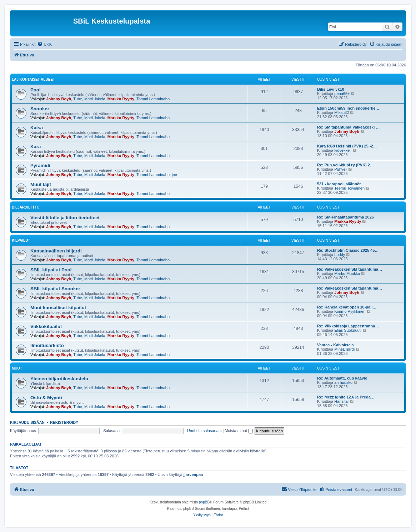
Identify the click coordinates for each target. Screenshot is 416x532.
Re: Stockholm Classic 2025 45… (348, 250)
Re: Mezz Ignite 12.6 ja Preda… (346, 397)
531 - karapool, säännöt (339, 184)
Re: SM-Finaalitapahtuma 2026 (345, 217)
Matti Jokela (95, 99)
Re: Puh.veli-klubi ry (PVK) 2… (345, 165)
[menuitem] (44, 44)
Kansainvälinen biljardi (56, 251)
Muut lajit (41, 184)
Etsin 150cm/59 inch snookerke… (348, 108)
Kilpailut (21, 240)
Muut (17, 368)
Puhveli (341, 169)
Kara (36, 147)
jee (174, 175)
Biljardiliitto (26, 207)
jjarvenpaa (193, 475)
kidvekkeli (343, 150)
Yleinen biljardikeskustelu (59, 379)
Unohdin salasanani (204, 431)
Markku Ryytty (121, 99)
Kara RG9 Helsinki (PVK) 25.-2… (347, 146)
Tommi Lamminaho (153, 99)
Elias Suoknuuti (348, 330)
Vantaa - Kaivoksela (335, 345)
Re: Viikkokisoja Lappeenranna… (348, 326)
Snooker (40, 109)
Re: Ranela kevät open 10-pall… (347, 307)
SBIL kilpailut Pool (51, 270)
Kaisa (37, 128)
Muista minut (239, 431)
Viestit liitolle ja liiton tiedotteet (65, 218)
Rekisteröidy (64, 422)
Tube (78, 99)
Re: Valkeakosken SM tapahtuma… (350, 269)
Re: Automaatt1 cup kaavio (342, 378)
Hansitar (342, 401)
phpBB (204, 502)
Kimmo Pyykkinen (350, 311)
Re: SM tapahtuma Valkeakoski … (348, 127)
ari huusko (343, 382)
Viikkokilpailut (46, 327)
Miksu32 (342, 112)
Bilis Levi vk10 (331, 89)
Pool (36, 90)
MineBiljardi (344, 349)
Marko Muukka (347, 273)
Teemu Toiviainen (349, 188)
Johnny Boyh (59, 99)
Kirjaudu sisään (27, 422)
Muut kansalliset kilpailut (58, 308)
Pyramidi (40, 165)
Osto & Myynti (46, 398)
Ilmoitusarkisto (47, 345)
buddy (340, 255)
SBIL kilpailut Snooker (55, 289)
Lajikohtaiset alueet (33, 79)
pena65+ (342, 94)
